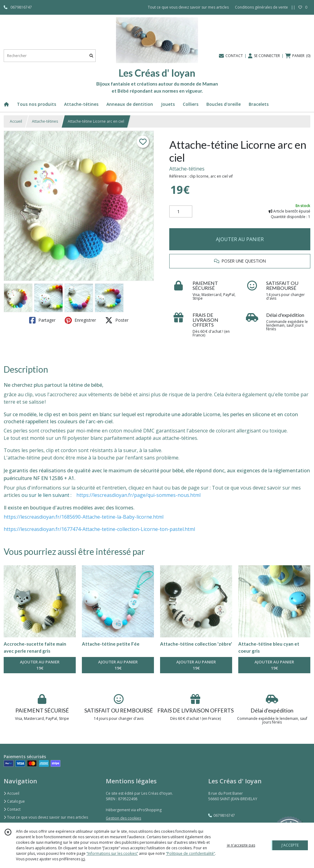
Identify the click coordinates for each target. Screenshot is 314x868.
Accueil (16, 121)
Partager (42, 320)
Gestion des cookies (123, 818)
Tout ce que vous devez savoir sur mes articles (46, 817)
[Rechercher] (91, 56)
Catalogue (14, 801)
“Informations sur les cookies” (112, 853)
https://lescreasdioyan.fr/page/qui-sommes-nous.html (138, 495)
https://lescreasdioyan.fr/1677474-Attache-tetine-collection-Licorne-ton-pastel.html (99, 529)
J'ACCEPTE (290, 845)
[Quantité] (181, 212)
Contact (12, 809)
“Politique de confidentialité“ (190, 853)
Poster (117, 320)
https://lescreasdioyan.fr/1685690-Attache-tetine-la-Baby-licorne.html (84, 517)
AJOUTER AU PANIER (240, 239)
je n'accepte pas (241, 845)
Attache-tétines (45, 121)
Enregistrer (80, 320)
